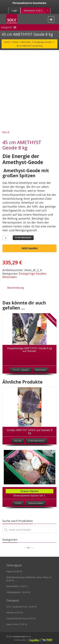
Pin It (6, 132)
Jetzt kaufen (29, 248)
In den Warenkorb (23, 238)
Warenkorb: (37, 11)
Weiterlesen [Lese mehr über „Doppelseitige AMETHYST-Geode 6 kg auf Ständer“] (41, 370)
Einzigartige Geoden (32, 273)
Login (14, 10)
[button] (7, 27)
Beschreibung (15, 288)
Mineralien (10, 277)
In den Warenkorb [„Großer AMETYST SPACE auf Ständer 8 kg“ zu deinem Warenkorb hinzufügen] (36, 441)
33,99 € (18, 503)
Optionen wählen (36, 503)
